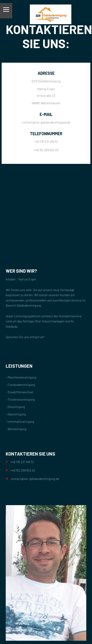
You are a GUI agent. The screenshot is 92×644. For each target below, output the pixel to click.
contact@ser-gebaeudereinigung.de (46, 122)
